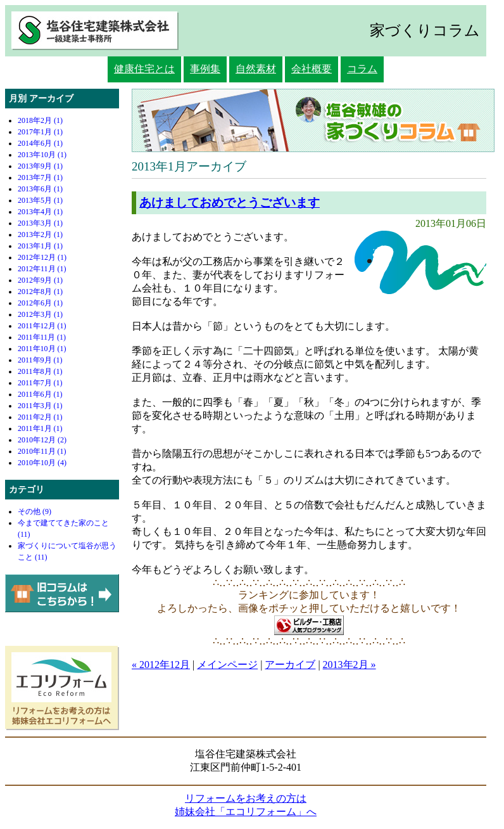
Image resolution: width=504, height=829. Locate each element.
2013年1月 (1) (40, 246)
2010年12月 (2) (42, 440)
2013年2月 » (350, 665)
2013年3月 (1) (40, 223)
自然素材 (256, 69)
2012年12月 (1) (42, 257)
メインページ (227, 665)
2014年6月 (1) (40, 143)
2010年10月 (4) (42, 463)
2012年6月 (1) (40, 303)
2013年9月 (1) (40, 166)
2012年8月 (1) (40, 292)
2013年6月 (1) (40, 189)
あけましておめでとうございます (230, 202)
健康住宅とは (144, 69)
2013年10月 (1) (42, 155)
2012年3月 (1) (40, 314)
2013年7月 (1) (40, 177)
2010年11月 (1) (42, 451)
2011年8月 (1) (40, 371)
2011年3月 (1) (40, 406)
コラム (362, 69)
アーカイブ (290, 665)
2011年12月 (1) (42, 326)
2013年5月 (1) (40, 200)
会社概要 (312, 69)
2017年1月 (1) (40, 132)
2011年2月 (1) (40, 417)
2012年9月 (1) (40, 280)
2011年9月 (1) (40, 360)
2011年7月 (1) (40, 383)
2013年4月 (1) (40, 212)
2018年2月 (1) (40, 120)
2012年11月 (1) (42, 269)
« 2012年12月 (161, 665)
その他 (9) (35, 511)
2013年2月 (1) (40, 235)
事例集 (205, 69)
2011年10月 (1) (42, 349)
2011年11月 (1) (42, 337)
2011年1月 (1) (40, 428)
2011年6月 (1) (40, 394)
